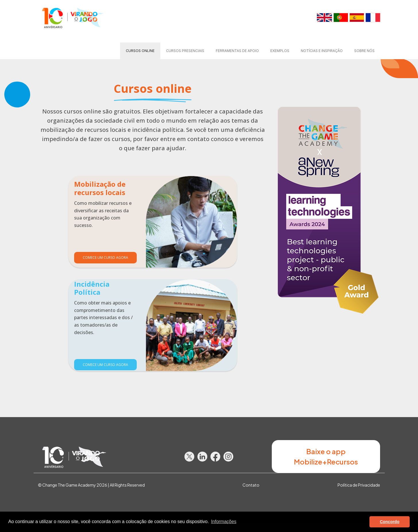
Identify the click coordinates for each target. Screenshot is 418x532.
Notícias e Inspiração (322, 51)
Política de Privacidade (359, 485)
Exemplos (280, 51)
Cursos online (140, 51)
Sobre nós (364, 51)
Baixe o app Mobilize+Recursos (326, 456)
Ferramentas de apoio (237, 51)
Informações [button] (224, 522)
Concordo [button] (390, 522)
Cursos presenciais (185, 51)
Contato (251, 485)
